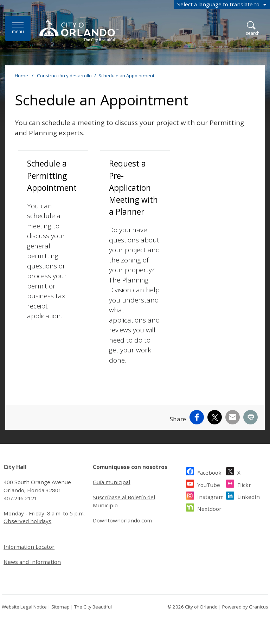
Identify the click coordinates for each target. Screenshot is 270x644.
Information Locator (29, 547)
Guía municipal (111, 482)
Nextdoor (209, 508)
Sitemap (60, 607)
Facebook (209, 472)
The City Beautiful (93, 607)
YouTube (209, 484)
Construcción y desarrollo (64, 76)
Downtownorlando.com (122, 520)
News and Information (32, 562)
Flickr (244, 484)
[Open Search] (253, 29)
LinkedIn (249, 496)
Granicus (259, 607)
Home (21, 76)
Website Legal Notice (24, 607)
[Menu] (18, 28)
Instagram (210, 496)
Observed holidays (27, 521)
